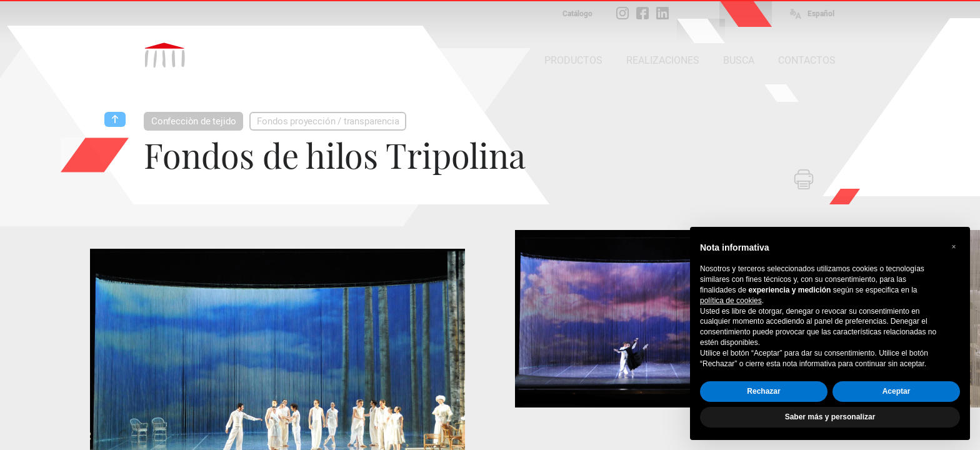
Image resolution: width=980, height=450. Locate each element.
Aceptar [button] (897, 391)
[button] (954, 247)
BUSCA (739, 60)
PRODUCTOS (573, 60)
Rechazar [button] (763, 391)
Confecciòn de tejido (193, 121)
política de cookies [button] (731, 301)
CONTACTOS (807, 60)
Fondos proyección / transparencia (328, 121)
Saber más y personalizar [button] (830, 417)
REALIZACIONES (663, 60)
